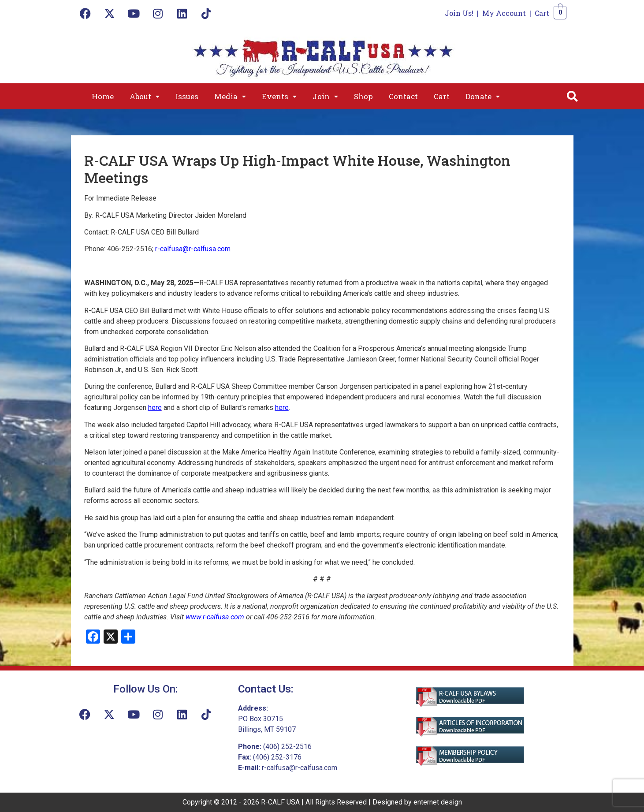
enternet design (438, 802)
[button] (145, 96)
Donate (483, 96)
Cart (542, 13)
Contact (403, 96)
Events (279, 96)
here (282, 408)
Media (230, 96)
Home (103, 96)
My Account (504, 13)
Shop (363, 96)
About (145, 96)
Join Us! (459, 13)
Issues (187, 96)
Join (325, 96)
